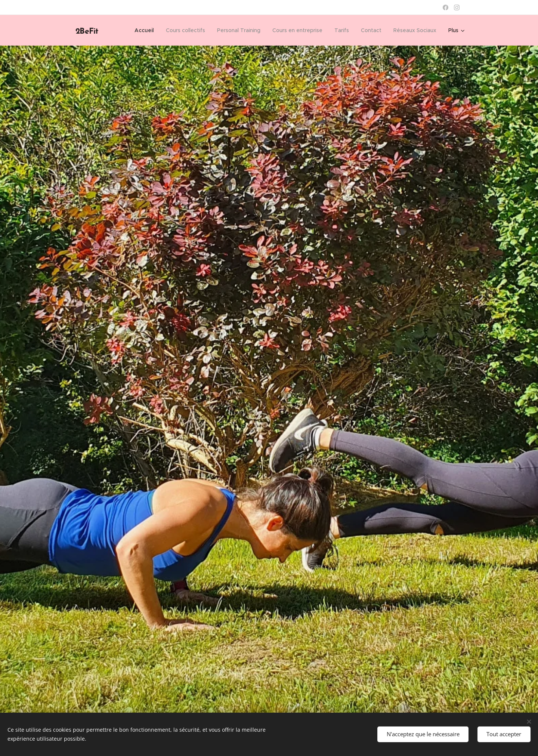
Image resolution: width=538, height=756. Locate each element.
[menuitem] (146, 30)
